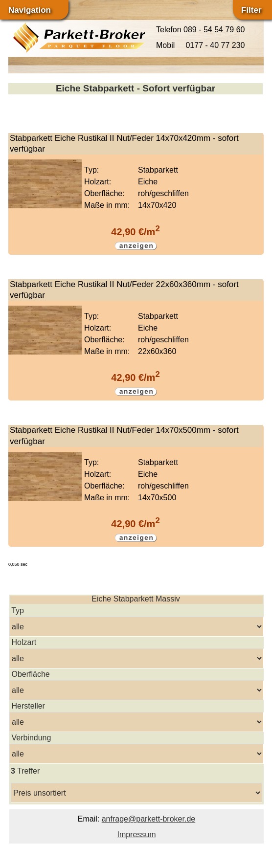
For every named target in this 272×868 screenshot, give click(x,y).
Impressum (136, 835)
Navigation (30, 10)
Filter (251, 10)
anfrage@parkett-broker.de (148, 819)
